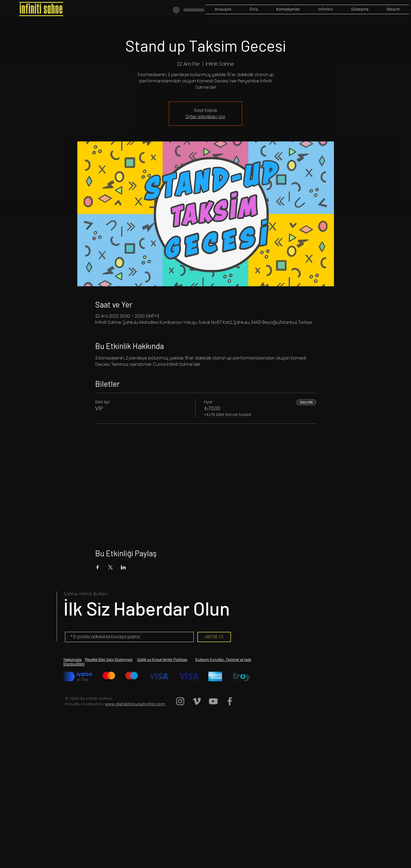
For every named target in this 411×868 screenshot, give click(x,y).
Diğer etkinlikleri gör (206, 117)
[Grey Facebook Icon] (230, 701)
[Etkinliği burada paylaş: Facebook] (98, 567)
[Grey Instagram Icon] (180, 701)
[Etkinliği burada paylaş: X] (110, 567)
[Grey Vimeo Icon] (197, 701)
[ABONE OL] (214, 637)
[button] (360, 9)
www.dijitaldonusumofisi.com (135, 704)
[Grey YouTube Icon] (213, 701)
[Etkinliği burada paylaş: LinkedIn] (123, 567)
